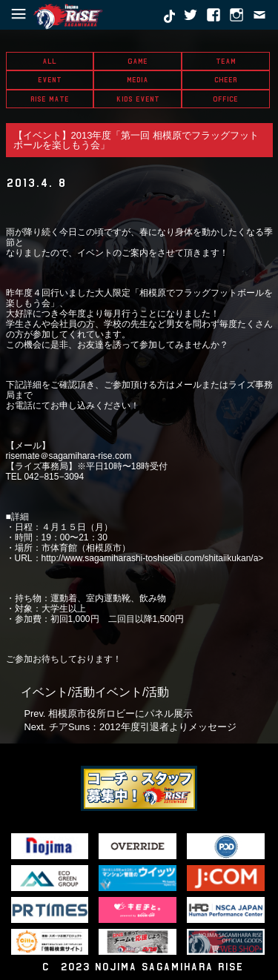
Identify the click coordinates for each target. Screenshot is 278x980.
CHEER (226, 80)
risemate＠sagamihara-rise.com (69, 456)
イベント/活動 (58, 692)
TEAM (226, 61)
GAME (138, 61)
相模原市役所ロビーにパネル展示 (120, 714)
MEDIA (138, 80)
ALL (49, 61)
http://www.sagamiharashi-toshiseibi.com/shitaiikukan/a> (153, 558)
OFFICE (225, 99)
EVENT (50, 80)
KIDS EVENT (138, 99)
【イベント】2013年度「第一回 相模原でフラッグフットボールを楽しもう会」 (136, 140)
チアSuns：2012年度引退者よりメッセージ (143, 727)
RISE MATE (50, 99)
